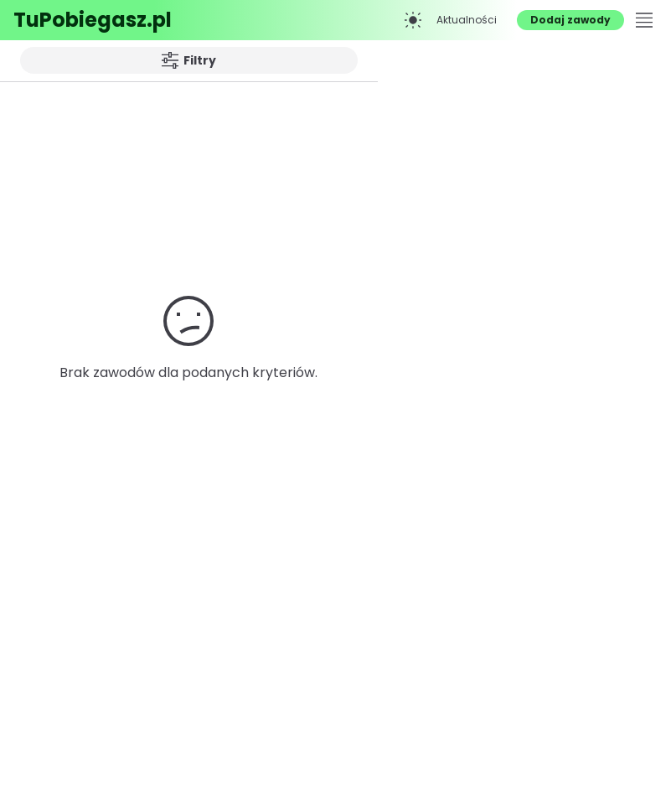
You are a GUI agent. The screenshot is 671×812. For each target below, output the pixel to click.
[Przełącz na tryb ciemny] (413, 20)
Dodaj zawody (570, 20)
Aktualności (467, 20)
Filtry (189, 60)
